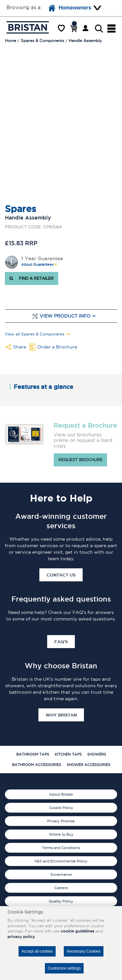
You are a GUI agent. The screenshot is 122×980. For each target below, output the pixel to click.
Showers (97, 754)
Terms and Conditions (61, 848)
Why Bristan (61, 715)
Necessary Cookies (83, 951)
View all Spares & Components (35, 334)
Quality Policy (61, 901)
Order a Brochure (57, 347)
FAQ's (61, 642)
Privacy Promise (61, 821)
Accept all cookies (37, 951)
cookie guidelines (78, 931)
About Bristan (61, 794)
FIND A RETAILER (32, 278)
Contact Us (61, 575)
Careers (61, 888)
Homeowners (70, 8)
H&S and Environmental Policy (61, 861)
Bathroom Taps (33, 754)
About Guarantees (37, 265)
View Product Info (65, 316)
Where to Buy (61, 834)
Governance (61, 874)
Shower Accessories (88, 765)
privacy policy (21, 937)
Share (20, 347)
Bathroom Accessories (37, 765)
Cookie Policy (61, 808)
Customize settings (64, 968)
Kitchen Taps (68, 754)
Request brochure (80, 460)
